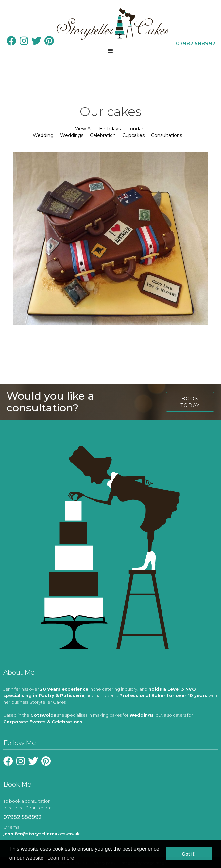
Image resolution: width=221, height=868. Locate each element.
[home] (110, 24)
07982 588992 (22, 817)
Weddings (72, 135)
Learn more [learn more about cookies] (61, 858)
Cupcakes (133, 135)
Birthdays (110, 129)
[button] (110, 51)
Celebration (103, 135)
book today (190, 402)
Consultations (167, 135)
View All (84, 129)
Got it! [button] (189, 854)
